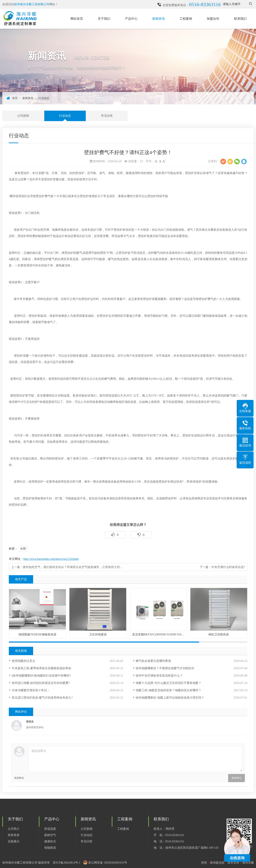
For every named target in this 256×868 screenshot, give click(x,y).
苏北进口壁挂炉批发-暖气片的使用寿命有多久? (42, 698)
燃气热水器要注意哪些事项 (153, 661)
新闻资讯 (159, 19)
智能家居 (50, 848)
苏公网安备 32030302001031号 (108, 863)
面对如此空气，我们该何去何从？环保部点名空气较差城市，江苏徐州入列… (73, 567)
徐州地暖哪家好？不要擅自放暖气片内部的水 (165, 668)
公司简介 (14, 829)
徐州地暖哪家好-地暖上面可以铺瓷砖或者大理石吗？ (170, 698)
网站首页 (77, 19)
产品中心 (131, 19)
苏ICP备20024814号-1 (67, 863)
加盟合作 (213, 19)
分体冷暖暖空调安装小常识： (31, 690)
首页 (15, 98)
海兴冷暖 (248, 863)
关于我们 (104, 19)
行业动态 (44, 98)
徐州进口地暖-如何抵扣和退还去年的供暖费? (41, 683)
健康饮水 (50, 841)
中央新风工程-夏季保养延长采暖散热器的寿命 (42, 668)
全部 (23, 549)
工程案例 (186, 19)
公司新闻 (23, 116)
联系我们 (240, 19)
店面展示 (14, 841)
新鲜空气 (50, 835)
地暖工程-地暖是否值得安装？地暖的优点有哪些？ (168, 690)
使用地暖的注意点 (23, 661)
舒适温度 (50, 829)
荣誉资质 (14, 835)
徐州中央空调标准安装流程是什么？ (159, 676)
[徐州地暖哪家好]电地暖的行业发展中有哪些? (41, 676)
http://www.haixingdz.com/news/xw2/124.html (51, 559)
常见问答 (107, 116)
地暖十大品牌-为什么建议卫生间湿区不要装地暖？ (168, 683)
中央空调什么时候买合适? (228, 567)
